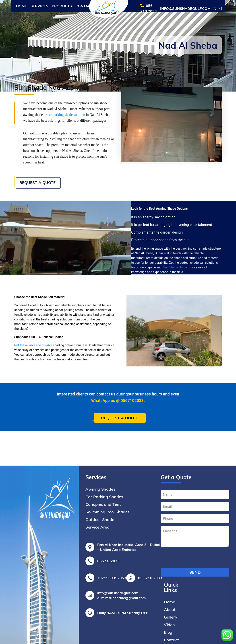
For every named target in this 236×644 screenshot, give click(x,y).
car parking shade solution (66, 115)
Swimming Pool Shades (108, 605)
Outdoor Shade (100, 612)
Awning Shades (100, 582)
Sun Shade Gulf (174, 271)
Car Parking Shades (104, 590)
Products (62, 6)
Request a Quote (40, 186)
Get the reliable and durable (33, 349)
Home (22, 6)
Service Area (97, 620)
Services (39, 6)
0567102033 (132, 404)
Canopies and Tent (103, 597)
